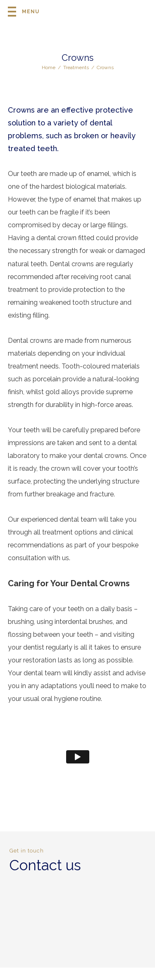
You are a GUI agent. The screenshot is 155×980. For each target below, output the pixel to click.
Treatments (76, 67)
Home (49, 67)
